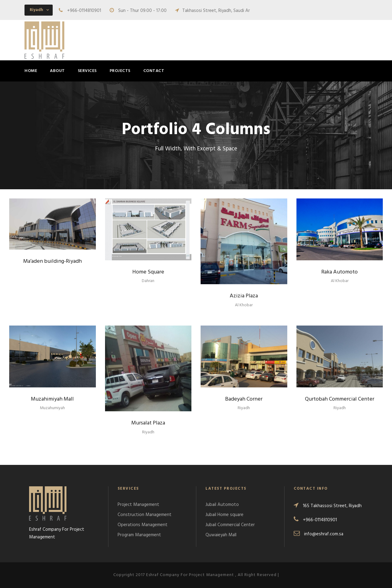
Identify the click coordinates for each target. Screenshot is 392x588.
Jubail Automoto (222, 505)
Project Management (138, 505)
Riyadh (148, 432)
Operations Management (143, 525)
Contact (154, 71)
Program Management (139, 535)
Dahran (148, 281)
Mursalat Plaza (148, 423)
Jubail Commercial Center (230, 525)
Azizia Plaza (244, 296)
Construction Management (145, 515)
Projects (120, 71)
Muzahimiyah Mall (52, 399)
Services (87, 71)
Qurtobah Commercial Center (340, 399)
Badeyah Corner (244, 399)
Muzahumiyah (52, 408)
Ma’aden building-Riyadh (53, 261)
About (57, 71)
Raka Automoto (339, 272)
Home (31, 71)
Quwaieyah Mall (221, 535)
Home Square (148, 272)
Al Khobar (244, 305)
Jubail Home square (224, 515)
